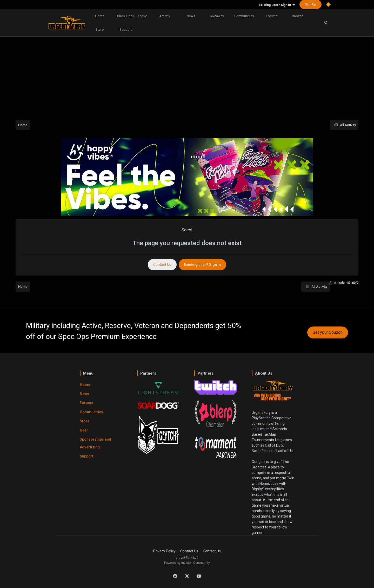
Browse (298, 16)
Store (100, 30)
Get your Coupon (328, 332)
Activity (165, 16)
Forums (272, 16)
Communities (244, 16)
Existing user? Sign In (277, 5)
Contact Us (162, 265)
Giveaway (217, 16)
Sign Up (310, 4)
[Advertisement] (187, 76)
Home (100, 16)
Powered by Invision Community (187, 563)
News (191, 16)
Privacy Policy (164, 551)
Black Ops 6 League (132, 16)
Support (126, 30)
